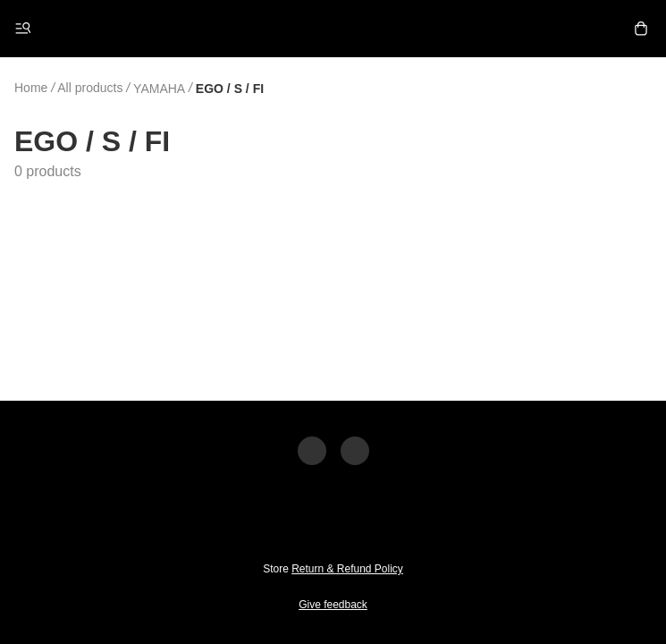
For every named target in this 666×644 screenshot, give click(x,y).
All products (90, 88)
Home (31, 88)
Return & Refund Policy (347, 569)
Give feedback (333, 605)
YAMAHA (159, 89)
